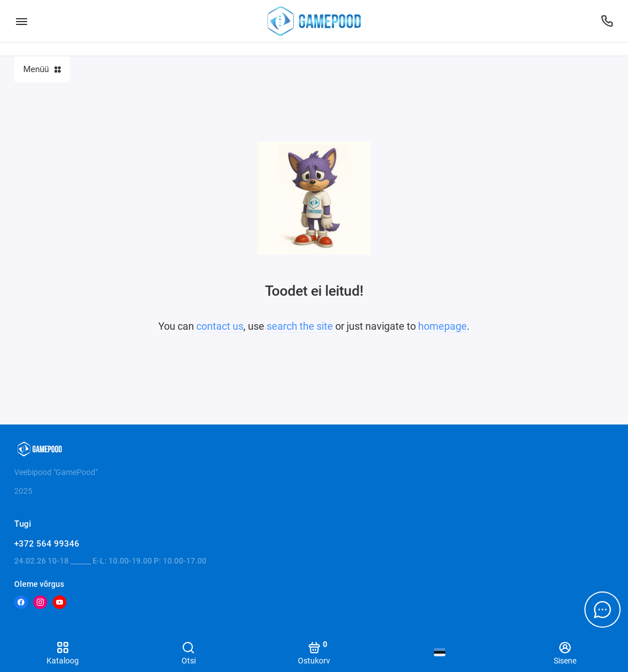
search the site (300, 326)
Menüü (42, 69)
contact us (220, 326)
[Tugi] (607, 21)
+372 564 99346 (47, 544)
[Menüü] (21, 21)
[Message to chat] (602, 610)
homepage (442, 326)
